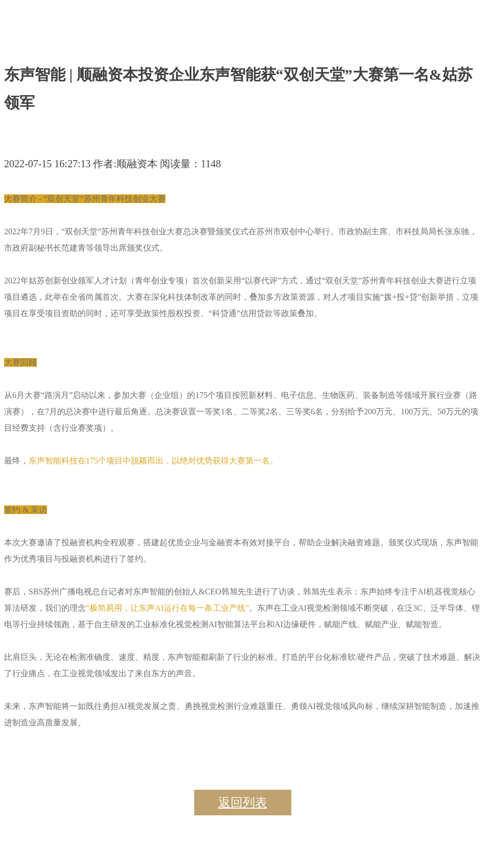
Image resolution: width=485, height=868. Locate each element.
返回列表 (243, 803)
